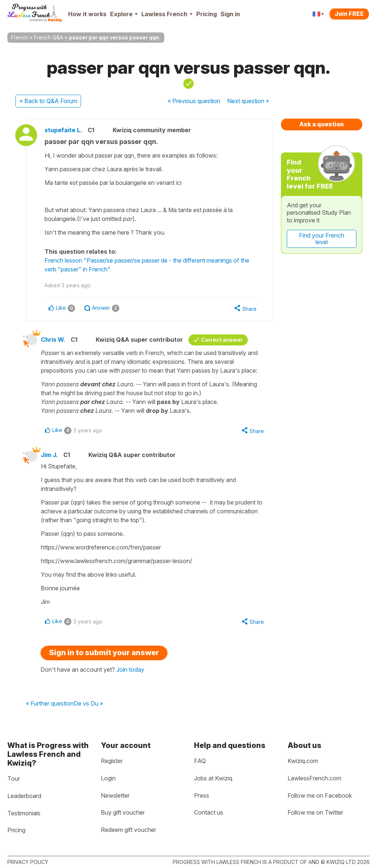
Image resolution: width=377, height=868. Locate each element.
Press (202, 795)
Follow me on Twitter (315, 812)
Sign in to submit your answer (104, 653)
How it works (87, 14)
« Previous (194, 101)
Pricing (207, 14)
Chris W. (53, 340)
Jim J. (49, 455)
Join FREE (349, 14)
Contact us (209, 812)
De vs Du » (88, 704)
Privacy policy (28, 862)
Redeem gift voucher (128, 830)
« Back (48, 101)
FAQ (200, 761)
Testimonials (24, 813)
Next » (248, 101)
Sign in (230, 14)
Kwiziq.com (303, 761)
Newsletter (115, 795)
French (20, 37)
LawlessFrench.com (314, 778)
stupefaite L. (63, 130)
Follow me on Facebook (320, 795)
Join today (130, 670)
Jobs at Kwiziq (213, 778)
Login (108, 778)
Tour (14, 779)
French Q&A (48, 37)
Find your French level (322, 239)
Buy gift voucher (123, 812)
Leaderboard (24, 796)
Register (112, 761)
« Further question (50, 704)
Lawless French (167, 14)
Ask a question (322, 124)
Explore (124, 14)
